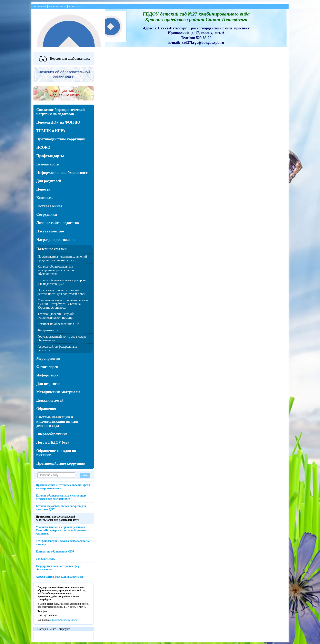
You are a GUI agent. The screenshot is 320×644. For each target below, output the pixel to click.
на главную (40, 7)
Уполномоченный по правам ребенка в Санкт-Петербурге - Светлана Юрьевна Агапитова (63, 304)
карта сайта (75, 7)
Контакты (45, 198)
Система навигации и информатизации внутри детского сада (57, 421)
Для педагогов (48, 384)
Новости (43, 189)
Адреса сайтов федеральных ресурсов (60, 577)
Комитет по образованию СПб (58, 324)
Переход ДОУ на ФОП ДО (58, 122)
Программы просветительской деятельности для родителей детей (62, 292)
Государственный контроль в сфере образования (58, 568)
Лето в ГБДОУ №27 (53, 442)
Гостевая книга (49, 206)
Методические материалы (58, 392)
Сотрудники (47, 214)
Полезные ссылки (51, 249)
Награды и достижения (56, 240)
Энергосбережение (52, 434)
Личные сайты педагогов (58, 223)
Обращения (46, 409)
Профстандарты (50, 156)
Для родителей (49, 181)
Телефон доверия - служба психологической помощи (56, 316)
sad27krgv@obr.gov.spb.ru (63, 620)
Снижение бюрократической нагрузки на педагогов (61, 112)
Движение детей (50, 400)
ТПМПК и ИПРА (51, 131)
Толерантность (48, 330)
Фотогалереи (47, 367)
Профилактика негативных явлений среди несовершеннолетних (62, 258)
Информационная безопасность (63, 173)
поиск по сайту (57, 7)
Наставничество (50, 231)
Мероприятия (48, 358)
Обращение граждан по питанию (56, 453)
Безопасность (48, 164)
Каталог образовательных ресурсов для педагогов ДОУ (62, 282)
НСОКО (43, 147)
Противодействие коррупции (61, 139)
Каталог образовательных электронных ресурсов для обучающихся (56, 270)
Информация (47, 375)
